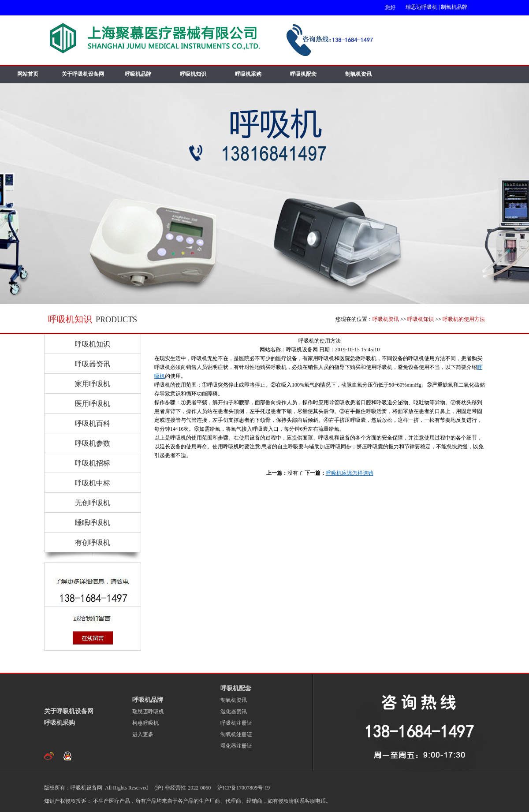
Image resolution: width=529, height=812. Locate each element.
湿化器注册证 (236, 746)
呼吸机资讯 (386, 319)
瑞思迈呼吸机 (421, 7)
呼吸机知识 (193, 74)
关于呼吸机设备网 (83, 74)
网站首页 (28, 74)
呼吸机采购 (248, 74)
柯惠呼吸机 (145, 723)
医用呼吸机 (93, 404)
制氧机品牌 (454, 7)
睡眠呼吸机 (93, 523)
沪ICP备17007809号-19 (243, 788)
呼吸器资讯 (93, 364)
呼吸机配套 (303, 74)
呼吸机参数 (93, 443)
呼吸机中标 (93, 483)
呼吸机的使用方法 (464, 319)
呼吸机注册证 (236, 723)
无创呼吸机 (93, 503)
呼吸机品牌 (138, 74)
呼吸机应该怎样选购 (350, 473)
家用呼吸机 (93, 384)
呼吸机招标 (93, 463)
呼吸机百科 (93, 423)
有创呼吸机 (93, 542)
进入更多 (143, 734)
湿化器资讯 (234, 711)
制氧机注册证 (236, 734)
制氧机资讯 (358, 74)
